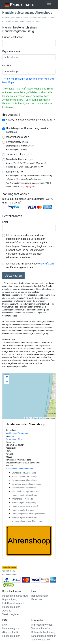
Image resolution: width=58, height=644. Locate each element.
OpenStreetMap (39, 418)
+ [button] (7, 377)
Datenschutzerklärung (43, 632)
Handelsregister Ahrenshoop (24, 495)
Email (5, 222)
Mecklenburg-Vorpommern (17, 433)
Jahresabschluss (19, 154)
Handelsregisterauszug (15, 596)
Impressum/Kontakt (42, 625)
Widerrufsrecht (46, 264)
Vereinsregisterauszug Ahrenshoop (27, 521)
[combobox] (29, 43)
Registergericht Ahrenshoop (24, 488)
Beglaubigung (10, 599)
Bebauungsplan (40, 596)
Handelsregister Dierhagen (23, 510)
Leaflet (28, 418)
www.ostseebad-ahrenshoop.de (19, 469)
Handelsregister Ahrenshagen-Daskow (29, 514)
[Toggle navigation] (49, 5)
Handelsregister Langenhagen (25, 503)
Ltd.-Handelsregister (13, 603)
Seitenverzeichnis (41, 640)
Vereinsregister (11, 614)
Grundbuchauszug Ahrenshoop (25, 491)
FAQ (5, 625)
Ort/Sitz (7, 66)
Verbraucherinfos (41, 628)
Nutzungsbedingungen (44, 636)
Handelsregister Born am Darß (25, 506)
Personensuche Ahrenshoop (24, 477)
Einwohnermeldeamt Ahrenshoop (26, 484)
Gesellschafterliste (20, 159)
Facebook (37, 599)
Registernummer (11, 51)
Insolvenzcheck (17, 137)
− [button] (7, 382)
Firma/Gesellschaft (13, 37)
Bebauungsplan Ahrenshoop (24, 480)
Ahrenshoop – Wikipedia (23, 499)
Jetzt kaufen (13, 275)
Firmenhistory (17, 142)
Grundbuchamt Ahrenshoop (24, 473)
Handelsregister (18, 5)
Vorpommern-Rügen (14, 439)
